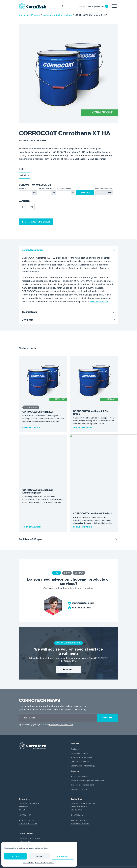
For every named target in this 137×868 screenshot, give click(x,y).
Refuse (39, 856)
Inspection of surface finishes (84, 764)
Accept (15, 856)
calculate (85, 193)
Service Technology (79, 756)
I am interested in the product (36, 222)
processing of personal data (60, 704)
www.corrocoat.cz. (99, 302)
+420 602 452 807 (81, 587)
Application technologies (81, 737)
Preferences (63, 856)
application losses (64, 188)
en (81, 7)
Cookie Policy (29, 863)
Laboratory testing (79, 768)
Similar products (27, 348)
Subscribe (107, 697)
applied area (24, 188)
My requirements (96, 7)
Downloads (28, 320)
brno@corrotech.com (80, 803)
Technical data (29, 312)
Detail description (97, 159)
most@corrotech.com (83, 582)
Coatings (75, 728)
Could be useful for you (30, 519)
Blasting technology (79, 733)
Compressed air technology (83, 745)
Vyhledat (63, 7)
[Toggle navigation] (114, 7)
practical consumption (104, 188)
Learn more (68, 648)
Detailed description (32, 250)
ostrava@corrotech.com (29, 837)
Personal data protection (44, 863)
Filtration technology (80, 741)
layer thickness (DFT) (46, 188)
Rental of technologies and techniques (87, 760)
